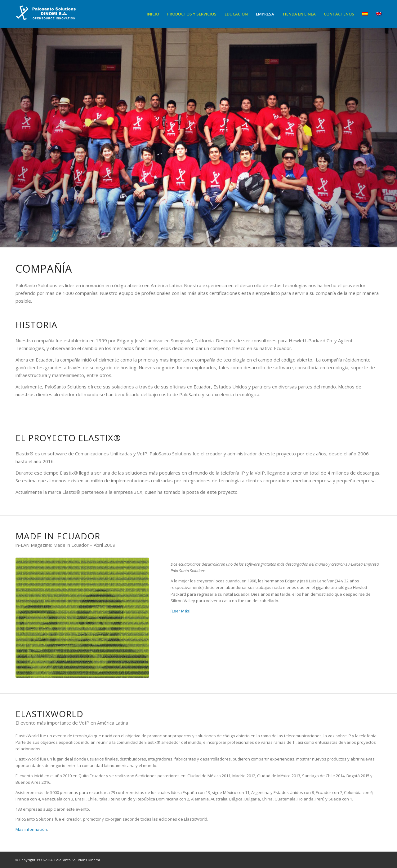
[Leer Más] (181, 611)
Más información (31, 829)
